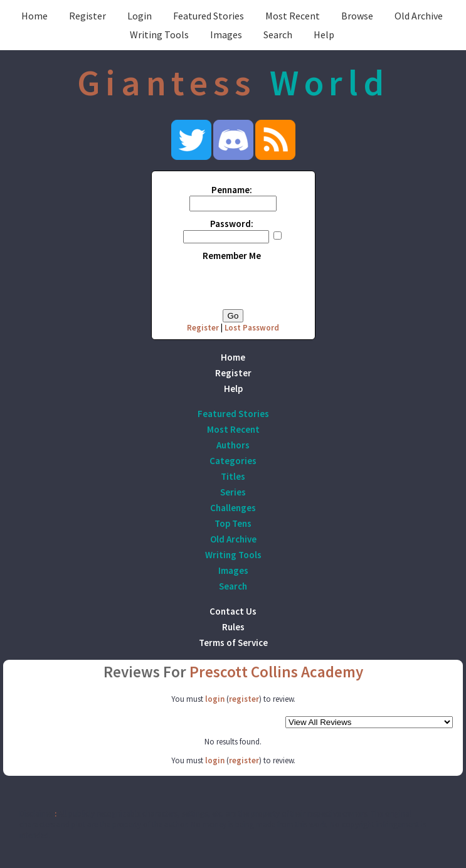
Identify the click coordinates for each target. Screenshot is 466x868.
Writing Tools (159, 34)
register (244, 699)
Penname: (232, 190)
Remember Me (232, 256)
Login (140, 16)
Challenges (233, 508)
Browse (357, 16)
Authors (233, 445)
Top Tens (233, 523)
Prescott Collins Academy (276, 672)
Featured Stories (209, 16)
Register (87, 16)
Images (226, 34)
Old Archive (419, 16)
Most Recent (293, 16)
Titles (233, 476)
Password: (232, 224)
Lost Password (252, 328)
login (215, 699)
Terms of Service (233, 643)
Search (278, 34)
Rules (233, 627)
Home (34, 16)
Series (233, 492)
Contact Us (233, 611)
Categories (233, 461)
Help (324, 34)
